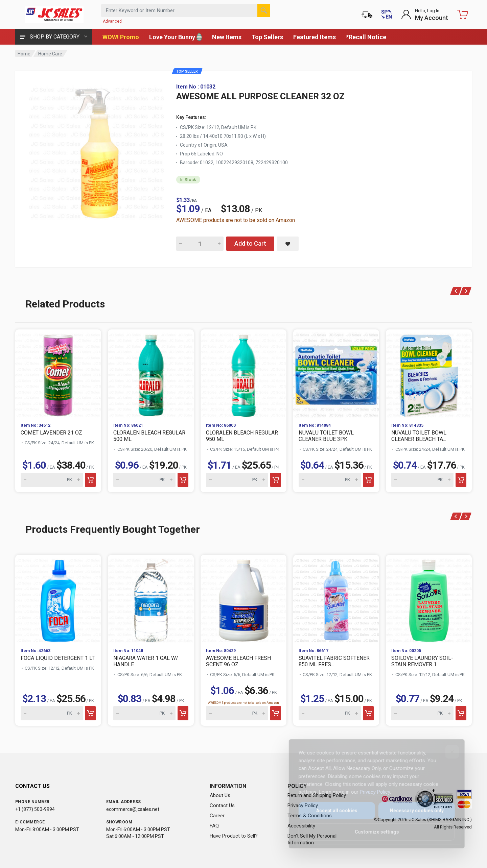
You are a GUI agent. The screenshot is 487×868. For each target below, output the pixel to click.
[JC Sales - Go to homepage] (54, 15)
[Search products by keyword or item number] (186, 10)
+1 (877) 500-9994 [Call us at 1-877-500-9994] (35, 809)
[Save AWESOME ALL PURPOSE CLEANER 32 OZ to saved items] (288, 244)
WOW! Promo (121, 37)
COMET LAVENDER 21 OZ (51, 433)
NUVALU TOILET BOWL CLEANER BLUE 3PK (326, 436)
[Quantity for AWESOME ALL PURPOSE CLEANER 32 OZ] (200, 244)
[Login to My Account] (425, 15)
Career (217, 816)
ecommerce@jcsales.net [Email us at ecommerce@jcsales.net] (133, 809)
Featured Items (315, 37)
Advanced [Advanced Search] (112, 21)
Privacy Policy (370, 792)
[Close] (447, 752)
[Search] (264, 10)
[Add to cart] (90, 480)
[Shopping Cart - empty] (463, 15)
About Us (220, 795)
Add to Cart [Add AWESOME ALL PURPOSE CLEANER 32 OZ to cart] (250, 243)
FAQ (214, 826)
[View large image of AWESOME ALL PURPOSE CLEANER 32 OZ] (96, 151)
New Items (227, 37)
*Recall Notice (366, 37)
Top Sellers (267, 37)
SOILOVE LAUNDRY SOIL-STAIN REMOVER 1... (422, 661)
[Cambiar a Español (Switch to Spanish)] (387, 15)
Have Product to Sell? (234, 836)
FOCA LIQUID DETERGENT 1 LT (58, 658)
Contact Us (222, 805)
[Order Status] (367, 15)
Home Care (50, 54)
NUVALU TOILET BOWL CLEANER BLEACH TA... (419, 436)
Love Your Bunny (176, 37)
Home (24, 54)
